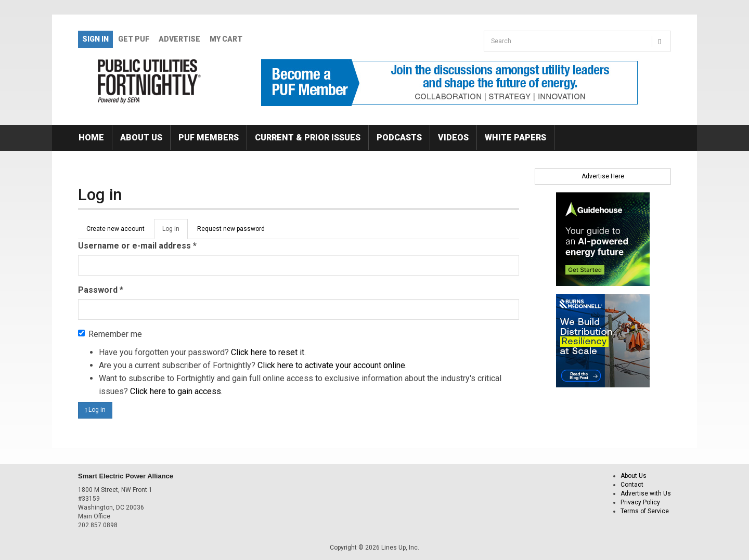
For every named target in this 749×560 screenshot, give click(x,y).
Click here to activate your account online (331, 365)
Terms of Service (645, 511)
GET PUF (134, 39)
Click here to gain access (176, 391)
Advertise (179, 39)
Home (91, 138)
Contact (632, 485)
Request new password (231, 229)
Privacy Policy (640, 502)
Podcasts (399, 138)
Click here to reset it (268, 352)
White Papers (515, 138)
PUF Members (209, 138)
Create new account (115, 229)
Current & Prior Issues (308, 138)
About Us (141, 138)
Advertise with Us (646, 493)
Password (101, 290)
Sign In (95, 39)
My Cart (226, 39)
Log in (175, 232)
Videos (453, 138)
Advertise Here (603, 176)
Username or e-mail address (137, 246)
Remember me (110, 334)
